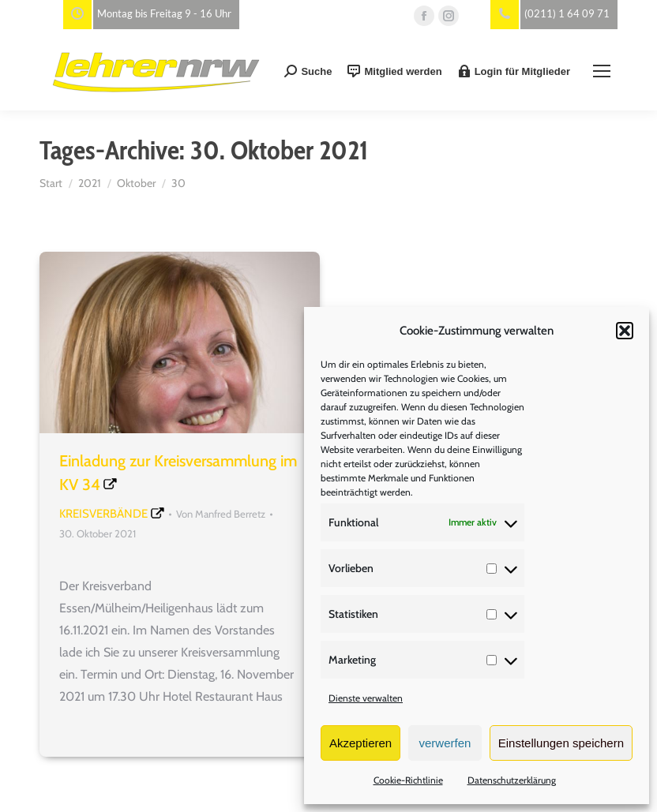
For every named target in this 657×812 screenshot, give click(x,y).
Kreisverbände (103, 514)
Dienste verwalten (366, 698)
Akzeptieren (360, 743)
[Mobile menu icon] (602, 71)
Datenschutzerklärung (512, 780)
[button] (625, 331)
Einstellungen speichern (561, 743)
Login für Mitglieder (514, 71)
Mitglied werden (394, 71)
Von (221, 514)
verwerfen (445, 743)
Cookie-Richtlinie (408, 780)
